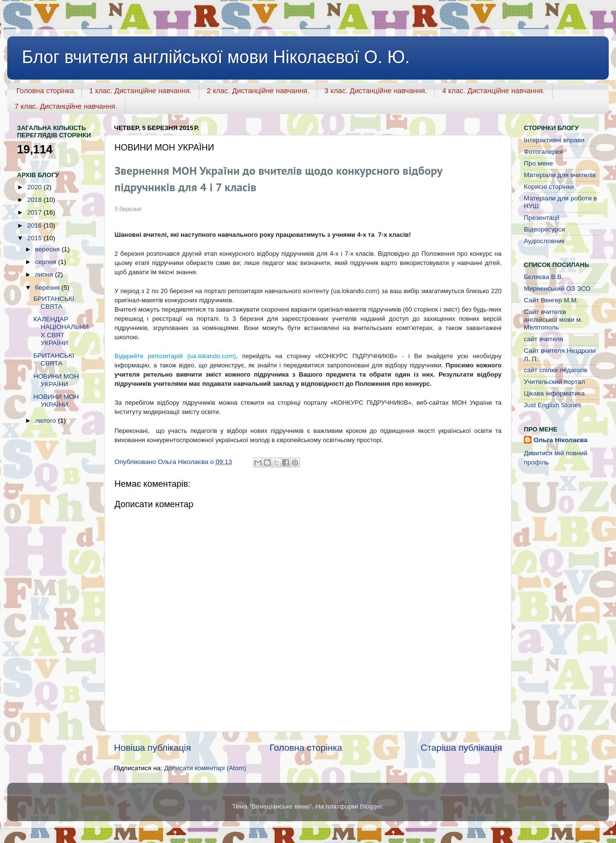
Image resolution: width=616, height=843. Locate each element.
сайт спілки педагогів (556, 370)
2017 (35, 212)
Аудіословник (544, 241)
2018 (35, 200)
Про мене (538, 163)
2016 (35, 225)
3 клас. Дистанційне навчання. (376, 91)
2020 (35, 187)
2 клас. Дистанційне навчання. (258, 91)
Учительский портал (554, 382)
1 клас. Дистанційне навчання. (141, 91)
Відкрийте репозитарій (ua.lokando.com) (175, 356)
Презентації (542, 218)
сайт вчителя (543, 339)
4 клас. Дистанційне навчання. (493, 91)
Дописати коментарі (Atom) (205, 768)
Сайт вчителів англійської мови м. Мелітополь (553, 320)
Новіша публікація (153, 748)
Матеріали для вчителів (560, 175)
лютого (46, 421)
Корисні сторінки (549, 187)
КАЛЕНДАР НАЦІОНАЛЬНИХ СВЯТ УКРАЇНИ (61, 331)
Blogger (371, 806)
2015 (35, 238)
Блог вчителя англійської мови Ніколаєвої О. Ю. (216, 57)
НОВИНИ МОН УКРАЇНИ (56, 380)
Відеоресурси (544, 229)
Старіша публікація (461, 748)
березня (48, 288)
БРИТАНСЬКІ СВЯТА (54, 303)
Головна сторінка (45, 91)
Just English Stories (553, 405)
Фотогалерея (543, 152)
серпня (47, 262)
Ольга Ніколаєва (560, 440)
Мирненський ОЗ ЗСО (557, 289)
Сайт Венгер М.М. (551, 300)
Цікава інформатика (554, 393)
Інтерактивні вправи (554, 140)
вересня (48, 249)
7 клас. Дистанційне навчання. (66, 106)
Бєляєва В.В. (544, 277)
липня (45, 274)
